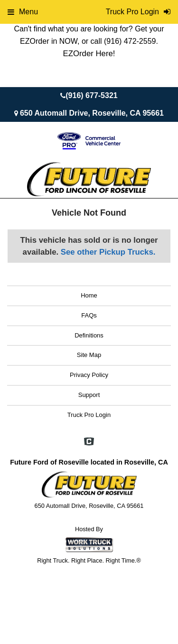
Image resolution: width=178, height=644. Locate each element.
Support (89, 395)
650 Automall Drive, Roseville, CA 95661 (92, 113)
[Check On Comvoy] (89, 442)
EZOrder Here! (89, 54)
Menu (23, 12)
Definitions (89, 335)
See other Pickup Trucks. (108, 252)
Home (89, 295)
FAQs (89, 315)
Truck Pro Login (89, 415)
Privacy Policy (89, 375)
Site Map (89, 355)
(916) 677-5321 (91, 95)
